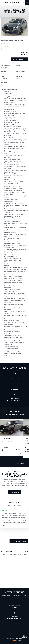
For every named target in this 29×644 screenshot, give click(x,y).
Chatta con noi (14, 379)
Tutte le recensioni (19, 541)
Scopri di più (14, 492)
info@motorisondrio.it (14, 401)
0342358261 (14, 390)
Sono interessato (19, 59)
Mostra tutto (20, 463)
